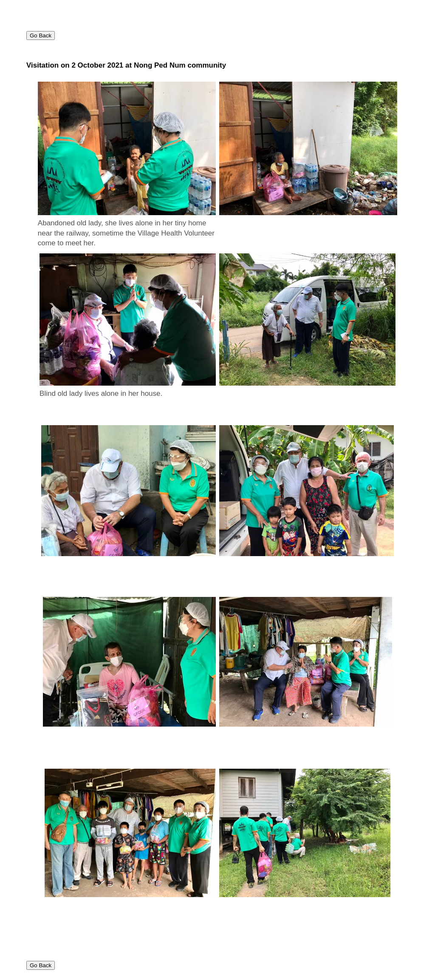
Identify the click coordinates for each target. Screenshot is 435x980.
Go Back (41, 36)
